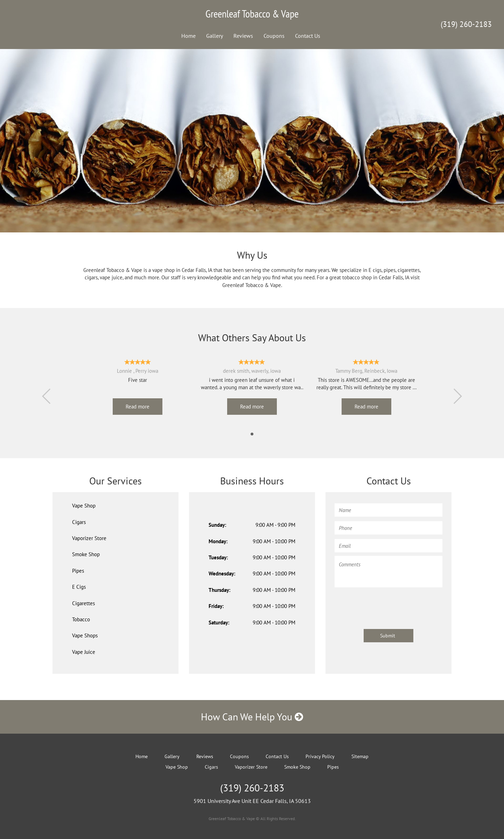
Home (188, 36)
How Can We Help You (252, 717)
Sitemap (360, 756)
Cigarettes (83, 603)
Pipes (78, 571)
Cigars (79, 522)
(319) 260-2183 (466, 24)
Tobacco (81, 619)
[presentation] (388, 605)
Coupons (274, 36)
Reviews (243, 36)
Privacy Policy (320, 756)
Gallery (215, 36)
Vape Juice (84, 652)
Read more (138, 407)
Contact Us (308, 36)
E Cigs (79, 587)
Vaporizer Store (89, 538)
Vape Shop (84, 506)
